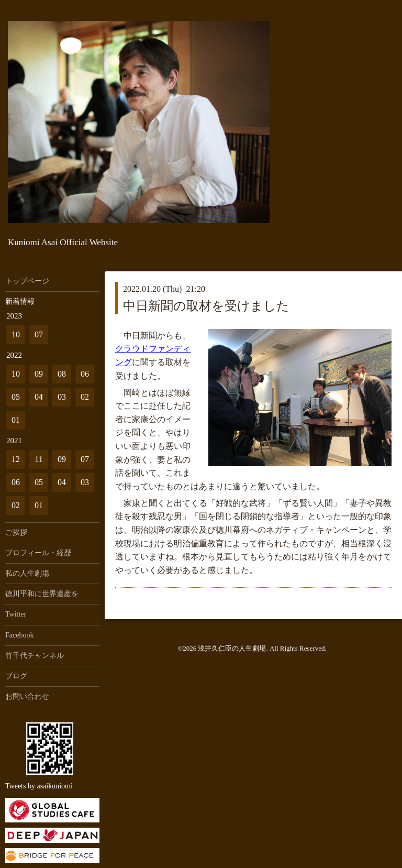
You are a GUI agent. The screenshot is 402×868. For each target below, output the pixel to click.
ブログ (16, 676)
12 (16, 459)
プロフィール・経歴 (38, 553)
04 (39, 397)
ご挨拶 (16, 532)
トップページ (27, 281)
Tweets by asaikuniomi (39, 786)
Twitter (16, 614)
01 (16, 420)
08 (62, 374)
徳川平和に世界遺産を (42, 594)
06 (85, 374)
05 (16, 397)
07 (39, 334)
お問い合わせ (27, 696)
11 (38, 459)
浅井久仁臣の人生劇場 (232, 648)
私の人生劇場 (27, 573)
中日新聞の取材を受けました (206, 306)
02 (85, 397)
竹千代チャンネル (35, 656)
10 (16, 334)
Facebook (19, 635)
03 (62, 397)
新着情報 (20, 301)
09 (39, 374)
